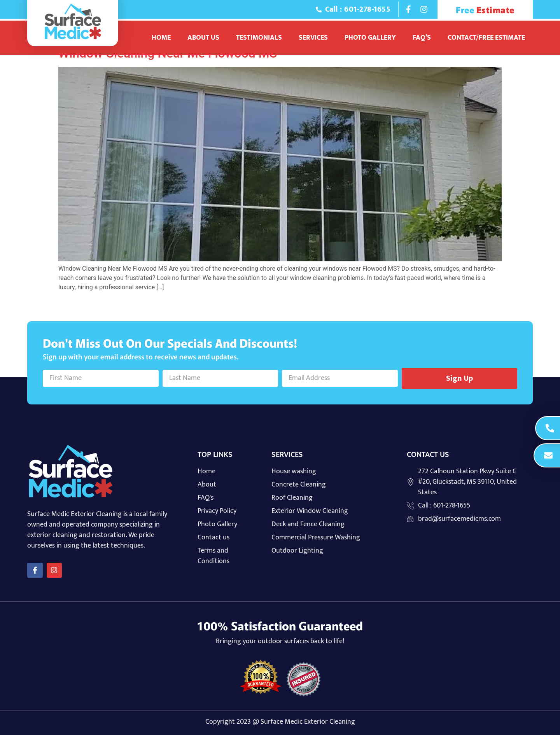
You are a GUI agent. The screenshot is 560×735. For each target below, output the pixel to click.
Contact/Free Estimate (486, 38)
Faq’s (422, 38)
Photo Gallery (370, 38)
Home (161, 38)
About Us (203, 38)
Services (313, 38)
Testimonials (259, 38)
